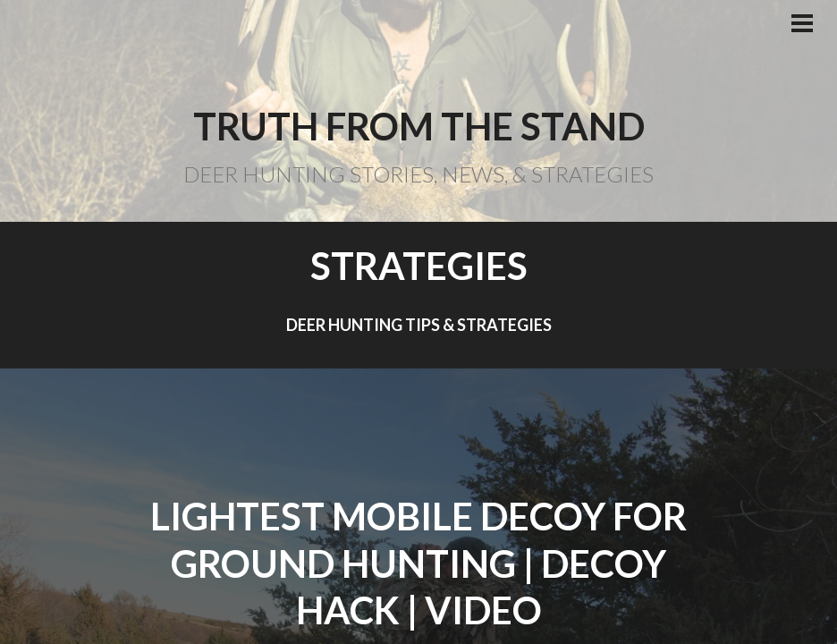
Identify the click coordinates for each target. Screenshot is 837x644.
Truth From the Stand (419, 126)
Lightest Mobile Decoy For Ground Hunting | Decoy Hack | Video (418, 563)
